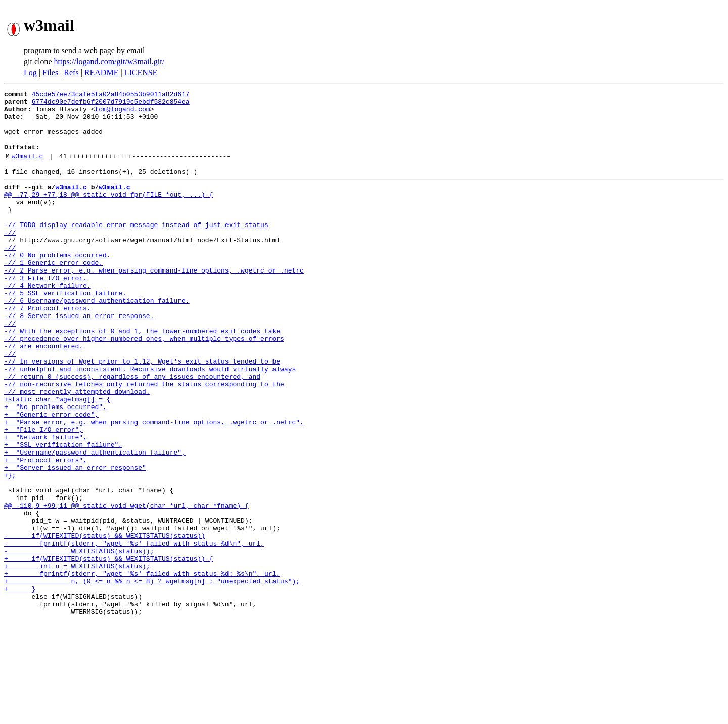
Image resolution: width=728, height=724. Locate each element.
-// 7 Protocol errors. (48, 349)
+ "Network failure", (45, 504)
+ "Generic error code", (51, 476)
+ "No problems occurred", (55, 467)
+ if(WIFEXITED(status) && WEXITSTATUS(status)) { (108, 649)
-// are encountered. (43, 394)
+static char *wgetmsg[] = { (57, 458)
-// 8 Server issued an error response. (79, 358)
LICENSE (141, 73)
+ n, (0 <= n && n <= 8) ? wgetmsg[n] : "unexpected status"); (152, 676)
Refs (71, 73)
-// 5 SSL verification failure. (65, 331)
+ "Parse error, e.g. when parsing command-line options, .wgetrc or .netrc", (154, 485)
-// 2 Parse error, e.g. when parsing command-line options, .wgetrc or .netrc (154, 303)
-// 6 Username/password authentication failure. (97, 340)
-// (10, 258)
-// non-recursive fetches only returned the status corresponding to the (144, 440)
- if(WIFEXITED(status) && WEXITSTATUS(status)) (105, 622)
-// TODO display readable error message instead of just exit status (136, 249)
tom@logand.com (122, 113)
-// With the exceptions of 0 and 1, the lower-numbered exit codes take (142, 376)
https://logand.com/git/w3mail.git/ (109, 61)
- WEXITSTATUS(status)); (79, 640)
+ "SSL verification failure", (63, 513)
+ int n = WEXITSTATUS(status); (77, 658)
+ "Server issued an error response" (75, 540)
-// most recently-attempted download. (77, 449)
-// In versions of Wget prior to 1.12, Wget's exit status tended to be (142, 413)
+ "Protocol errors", (45, 531)
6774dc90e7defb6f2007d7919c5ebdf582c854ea (111, 104)
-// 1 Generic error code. (53, 294)
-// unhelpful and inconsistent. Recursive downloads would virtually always (150, 422)
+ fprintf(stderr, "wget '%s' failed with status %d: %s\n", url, (142, 667)
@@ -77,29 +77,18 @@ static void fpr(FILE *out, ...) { (108, 212)
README (102, 73)
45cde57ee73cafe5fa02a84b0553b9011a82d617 (111, 95)
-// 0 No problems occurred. (57, 285)
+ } (20, 686)
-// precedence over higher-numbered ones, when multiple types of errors (144, 385)
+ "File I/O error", (43, 494)
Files (50, 73)
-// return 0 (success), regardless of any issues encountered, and (132, 431)
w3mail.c (27, 169)
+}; (10, 549)
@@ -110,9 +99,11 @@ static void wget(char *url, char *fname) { (126, 585)
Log (30, 73)
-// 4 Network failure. (48, 322)
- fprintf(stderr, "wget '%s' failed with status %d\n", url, (134, 631)
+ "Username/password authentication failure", (95, 522)
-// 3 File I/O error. (45, 312)
